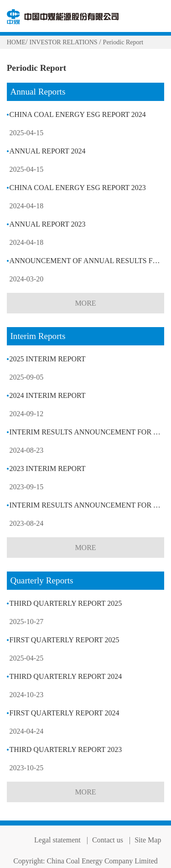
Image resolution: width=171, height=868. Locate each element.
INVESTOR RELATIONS (64, 42)
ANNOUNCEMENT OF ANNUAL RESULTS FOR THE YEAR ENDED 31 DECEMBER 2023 (87, 261)
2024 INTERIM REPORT (47, 395)
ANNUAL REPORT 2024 (47, 151)
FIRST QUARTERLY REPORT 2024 (64, 713)
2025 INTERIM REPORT (47, 359)
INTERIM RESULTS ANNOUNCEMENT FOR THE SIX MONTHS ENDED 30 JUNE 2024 (87, 432)
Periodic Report (123, 42)
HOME (16, 42)
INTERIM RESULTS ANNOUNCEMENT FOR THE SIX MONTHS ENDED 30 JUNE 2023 (87, 505)
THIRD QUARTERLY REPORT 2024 (65, 676)
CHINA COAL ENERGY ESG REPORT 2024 (77, 114)
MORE (85, 303)
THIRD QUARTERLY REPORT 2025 (65, 603)
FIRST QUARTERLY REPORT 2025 (64, 640)
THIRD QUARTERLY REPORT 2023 (65, 749)
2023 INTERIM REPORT (47, 468)
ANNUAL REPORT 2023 (47, 224)
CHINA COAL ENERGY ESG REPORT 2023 (77, 188)
